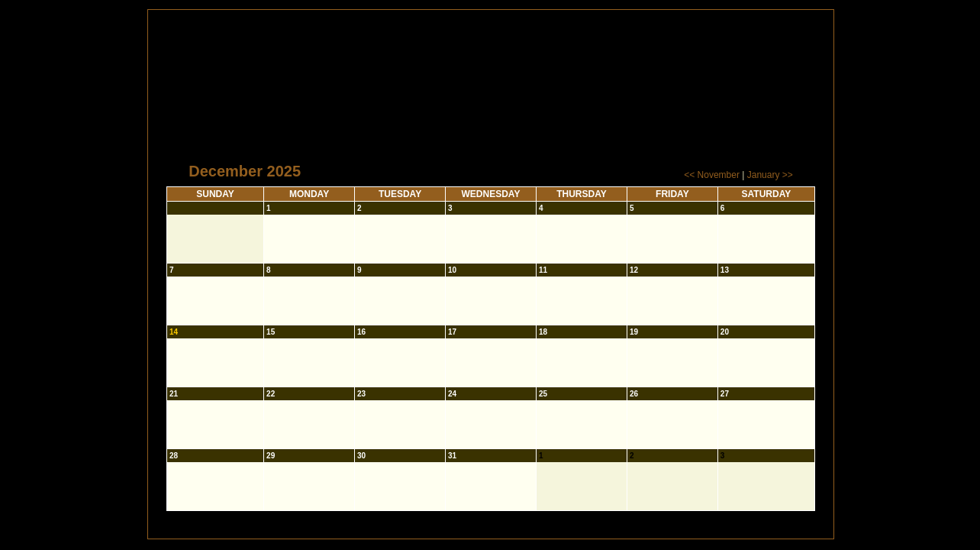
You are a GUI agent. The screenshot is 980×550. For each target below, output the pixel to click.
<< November (712, 175)
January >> (770, 175)
